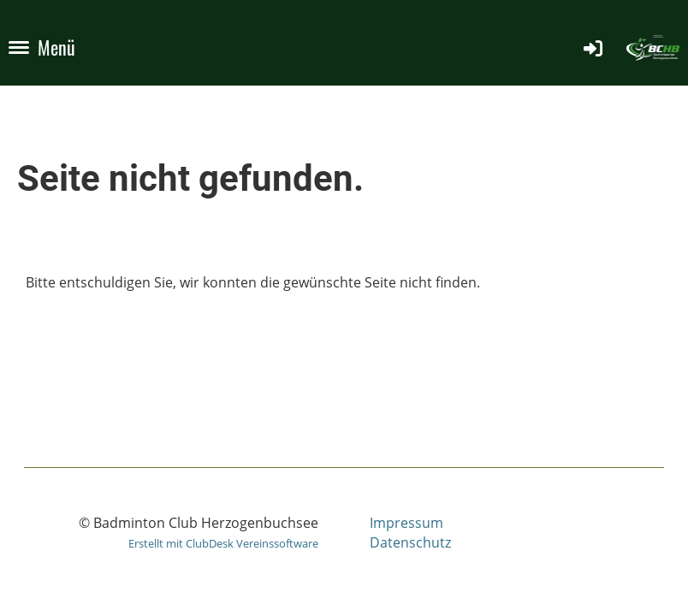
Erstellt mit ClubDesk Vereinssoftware (223, 543)
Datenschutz (410, 542)
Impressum (406, 523)
